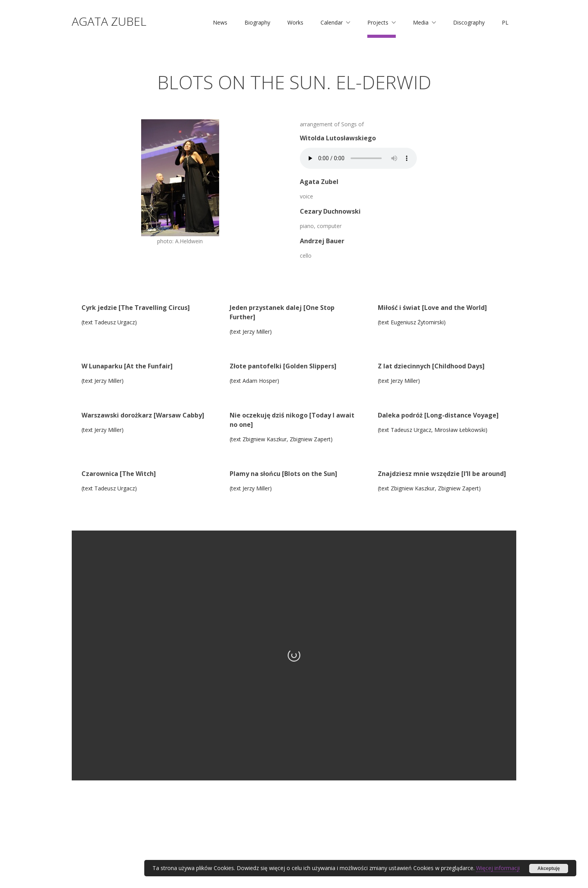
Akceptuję (548, 869)
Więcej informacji (498, 868)
